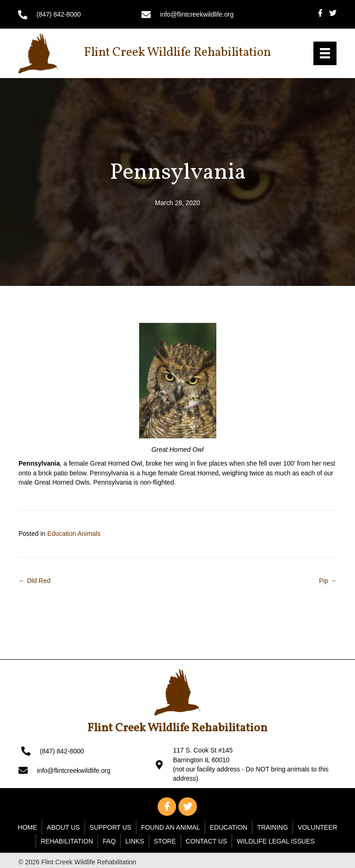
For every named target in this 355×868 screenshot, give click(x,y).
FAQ (109, 841)
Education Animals (74, 534)
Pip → (328, 581)
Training (272, 827)
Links (135, 841)
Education (229, 827)
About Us (63, 827)
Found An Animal (171, 827)
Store (165, 841)
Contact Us (207, 841)
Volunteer (318, 827)
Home (27, 827)
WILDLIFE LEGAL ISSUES (275, 841)
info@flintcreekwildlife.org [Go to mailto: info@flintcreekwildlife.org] (197, 14)
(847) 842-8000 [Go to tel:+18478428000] (59, 14)
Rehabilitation (67, 841)
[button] (167, 807)
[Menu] (325, 53)
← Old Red (34, 581)
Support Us (111, 827)
